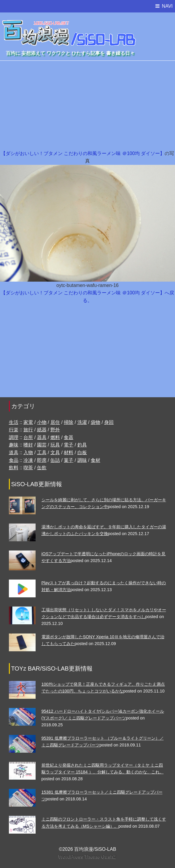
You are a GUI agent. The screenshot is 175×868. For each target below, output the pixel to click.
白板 (82, 453)
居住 (55, 422)
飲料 (14, 468)
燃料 (55, 437)
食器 (69, 437)
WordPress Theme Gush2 (87, 857)
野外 (55, 430)
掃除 (69, 422)
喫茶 (28, 468)
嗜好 (28, 445)
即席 (42, 460)
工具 (42, 453)
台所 (28, 437)
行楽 (14, 430)
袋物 (96, 422)
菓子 (69, 460)
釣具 (82, 445)
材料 (69, 453)
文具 (55, 453)
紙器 (42, 430)
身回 (109, 422)
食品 (14, 460)
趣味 (14, 445)
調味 (82, 460)
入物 (28, 453)
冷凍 (28, 460)
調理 (14, 437)
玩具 (55, 445)
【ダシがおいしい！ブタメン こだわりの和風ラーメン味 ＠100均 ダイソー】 (83, 153)
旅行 (28, 430)
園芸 (42, 445)
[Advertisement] (87, 105)
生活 (14, 422)
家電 (28, 422)
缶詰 (55, 460)
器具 (42, 437)
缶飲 (42, 468)
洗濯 (82, 422)
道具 (14, 453)
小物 (42, 422)
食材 (96, 460)
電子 (69, 445)
